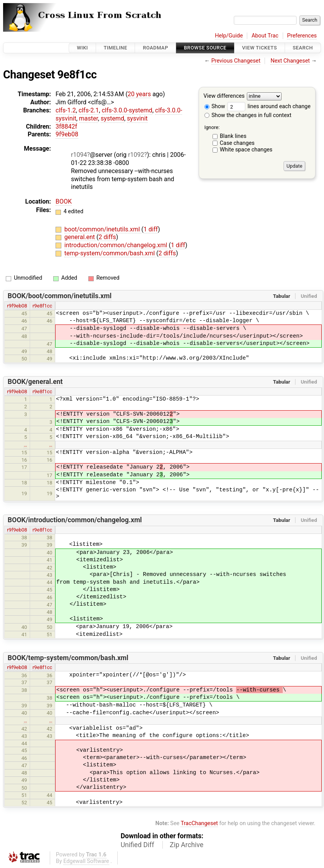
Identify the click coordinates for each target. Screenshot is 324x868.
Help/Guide (229, 36)
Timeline (116, 48)
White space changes (246, 150)
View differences (224, 96)
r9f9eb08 (17, 306)
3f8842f (66, 127)
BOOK (64, 201)
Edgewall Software (86, 861)
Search (303, 48)
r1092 (136, 155)
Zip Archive (186, 845)
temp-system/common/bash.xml (111, 253)
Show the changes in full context (248, 115)
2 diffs (107, 237)
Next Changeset (290, 61)
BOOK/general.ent (35, 382)
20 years (139, 94)
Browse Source (205, 48)
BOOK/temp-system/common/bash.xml (68, 658)
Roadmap (155, 48)
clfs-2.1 (89, 110)
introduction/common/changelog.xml (117, 245)
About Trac (265, 36)
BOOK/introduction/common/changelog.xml (75, 520)
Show (215, 106)
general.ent (80, 237)
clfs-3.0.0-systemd (127, 110)
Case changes (237, 143)
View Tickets (260, 48)
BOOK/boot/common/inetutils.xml (60, 296)
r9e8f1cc (42, 306)
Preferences (302, 36)
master (89, 118)
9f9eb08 (67, 134)
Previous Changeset (236, 61)
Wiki (82, 48)
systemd (112, 118)
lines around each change (269, 106)
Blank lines (233, 136)
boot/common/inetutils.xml (103, 229)
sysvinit (137, 118)
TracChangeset (199, 823)
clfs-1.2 (66, 110)
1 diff (151, 229)
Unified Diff (138, 845)
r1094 (79, 155)
